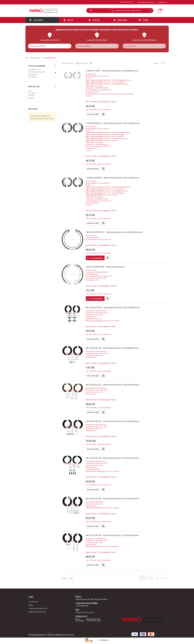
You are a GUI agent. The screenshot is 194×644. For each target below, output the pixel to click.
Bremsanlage (35, 58)
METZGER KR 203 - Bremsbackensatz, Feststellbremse (113, 308)
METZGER (32, 93)
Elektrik (94, 20)
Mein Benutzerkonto (146, 2)
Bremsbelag (33, 74)
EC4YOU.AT (69, 635)
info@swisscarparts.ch (85, 612)
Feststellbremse (34, 69)
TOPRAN (31, 96)
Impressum (33, 602)
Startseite (26, 58)
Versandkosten (106, 110)
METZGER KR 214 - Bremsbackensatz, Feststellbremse (112, 385)
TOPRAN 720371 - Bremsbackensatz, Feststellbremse (112, 71)
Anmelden (163, 2)
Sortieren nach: (68, 63)
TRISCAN (31, 98)
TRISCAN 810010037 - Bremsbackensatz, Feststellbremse (114, 232)
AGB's (31, 605)
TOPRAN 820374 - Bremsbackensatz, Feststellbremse (112, 123)
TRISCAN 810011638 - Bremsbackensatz (105, 267)
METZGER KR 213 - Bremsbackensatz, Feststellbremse (112, 348)
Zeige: (156, 63)
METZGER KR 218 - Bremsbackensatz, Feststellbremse (112, 499)
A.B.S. (30, 91)
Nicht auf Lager (93, 114)
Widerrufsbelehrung (37, 612)
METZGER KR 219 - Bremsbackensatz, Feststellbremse (112, 535)
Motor (68, 20)
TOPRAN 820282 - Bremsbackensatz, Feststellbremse (112, 178)
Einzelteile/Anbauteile (37, 72)
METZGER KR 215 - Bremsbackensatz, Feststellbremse (112, 421)
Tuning (143, 20)
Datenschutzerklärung (38, 608)
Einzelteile (32, 77)
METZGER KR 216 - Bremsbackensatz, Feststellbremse (112, 458)
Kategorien (36, 20)
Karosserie (120, 20)
